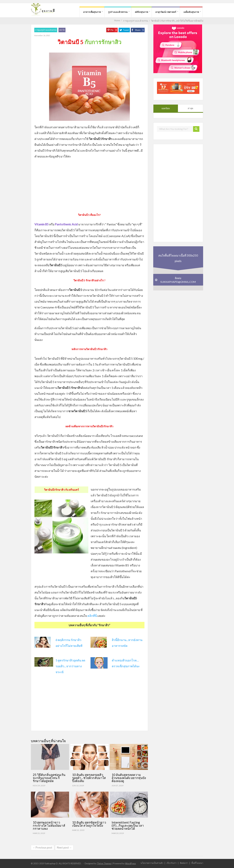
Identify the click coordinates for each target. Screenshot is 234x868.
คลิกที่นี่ (92, 616)
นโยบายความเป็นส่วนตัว (152, 863)
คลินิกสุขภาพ (141, 12)
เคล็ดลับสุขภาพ (191, 12)
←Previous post (42, 847)
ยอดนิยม (166, 108)
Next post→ (64, 847)
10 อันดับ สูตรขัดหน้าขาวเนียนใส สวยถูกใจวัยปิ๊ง (89, 824)
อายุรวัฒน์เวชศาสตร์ (166, 12)
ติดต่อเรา (184, 863)
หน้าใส (62, 30)
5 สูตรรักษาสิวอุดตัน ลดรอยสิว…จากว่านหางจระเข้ (70, 666)
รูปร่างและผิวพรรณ (118, 12)
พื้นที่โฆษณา (197, 863)
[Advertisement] (89, 185)
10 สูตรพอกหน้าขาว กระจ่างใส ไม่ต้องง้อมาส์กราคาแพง (49, 825)
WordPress (130, 863)
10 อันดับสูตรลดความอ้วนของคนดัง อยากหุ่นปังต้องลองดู (129, 778)
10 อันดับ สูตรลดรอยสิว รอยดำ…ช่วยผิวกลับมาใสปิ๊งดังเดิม (89, 778)
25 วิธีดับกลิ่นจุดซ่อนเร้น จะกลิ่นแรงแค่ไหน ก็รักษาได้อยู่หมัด (49, 778)
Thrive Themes (104, 863)
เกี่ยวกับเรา (172, 863)
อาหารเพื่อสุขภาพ (92, 12)
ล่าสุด (190, 108)
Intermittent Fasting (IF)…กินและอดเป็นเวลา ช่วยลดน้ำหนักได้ (128, 825)
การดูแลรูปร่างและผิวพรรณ (46, 30)
